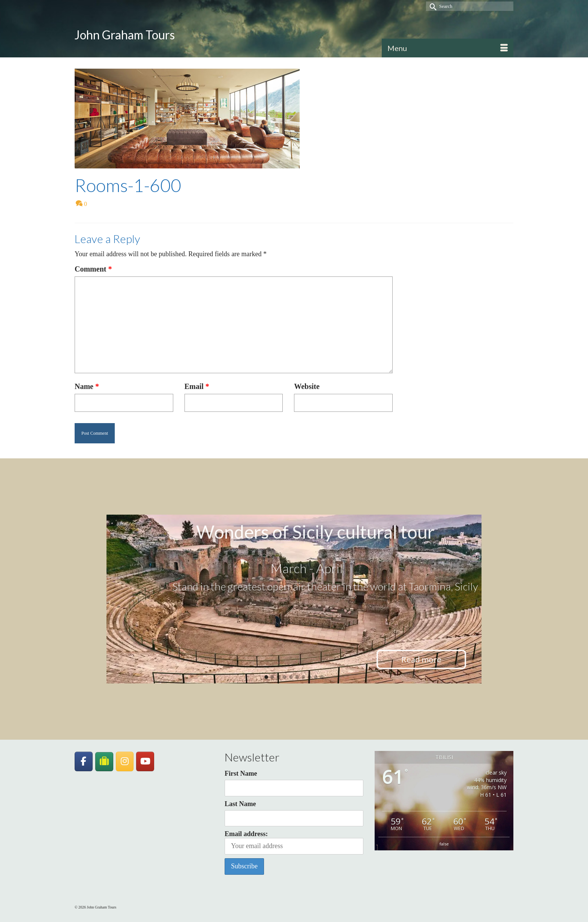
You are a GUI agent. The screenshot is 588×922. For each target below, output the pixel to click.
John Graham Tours (125, 35)
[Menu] (448, 48)
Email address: (294, 842)
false (444, 844)
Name (87, 386)
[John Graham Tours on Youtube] (145, 761)
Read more (421, 659)
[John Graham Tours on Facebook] (84, 761)
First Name (241, 773)
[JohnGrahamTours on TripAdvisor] (104, 762)
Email (197, 386)
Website (307, 386)
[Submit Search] (432, 6)
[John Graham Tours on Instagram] (125, 761)
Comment (93, 269)
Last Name (240, 804)
